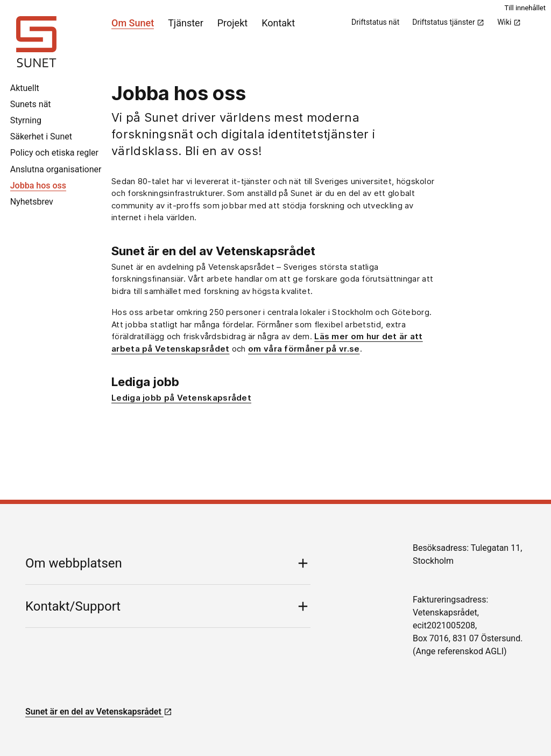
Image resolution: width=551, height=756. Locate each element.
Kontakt (278, 23)
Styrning (26, 120)
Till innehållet (525, 8)
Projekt (232, 23)
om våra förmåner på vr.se (304, 349)
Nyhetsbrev (32, 202)
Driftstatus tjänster (448, 22)
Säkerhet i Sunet (41, 136)
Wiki (509, 22)
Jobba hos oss (38, 185)
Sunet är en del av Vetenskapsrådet (99, 712)
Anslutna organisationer (56, 169)
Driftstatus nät (375, 22)
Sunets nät (31, 104)
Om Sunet (133, 23)
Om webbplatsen (74, 563)
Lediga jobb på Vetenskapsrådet (181, 398)
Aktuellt (25, 88)
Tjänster (186, 23)
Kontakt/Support (73, 606)
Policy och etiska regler (54, 153)
